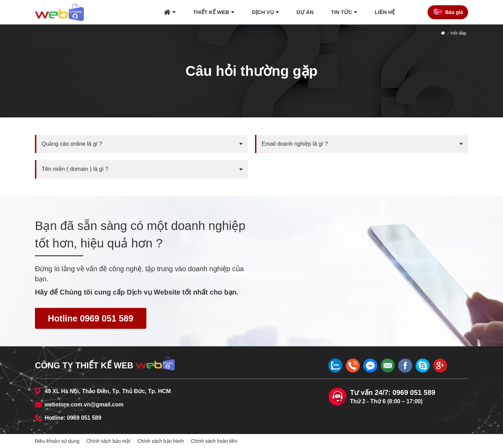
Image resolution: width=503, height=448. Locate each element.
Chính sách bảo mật (108, 441)
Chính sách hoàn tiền (214, 441)
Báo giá (454, 12)
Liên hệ (385, 12)
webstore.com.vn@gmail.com (84, 404)
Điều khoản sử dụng (57, 441)
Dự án (305, 12)
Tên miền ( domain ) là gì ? (75, 169)
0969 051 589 (84, 418)
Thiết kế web (211, 12)
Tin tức (342, 12)
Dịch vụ (263, 12)
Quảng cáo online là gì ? (72, 144)
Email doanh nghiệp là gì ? (295, 144)
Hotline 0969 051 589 (91, 318)
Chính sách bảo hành (161, 441)
